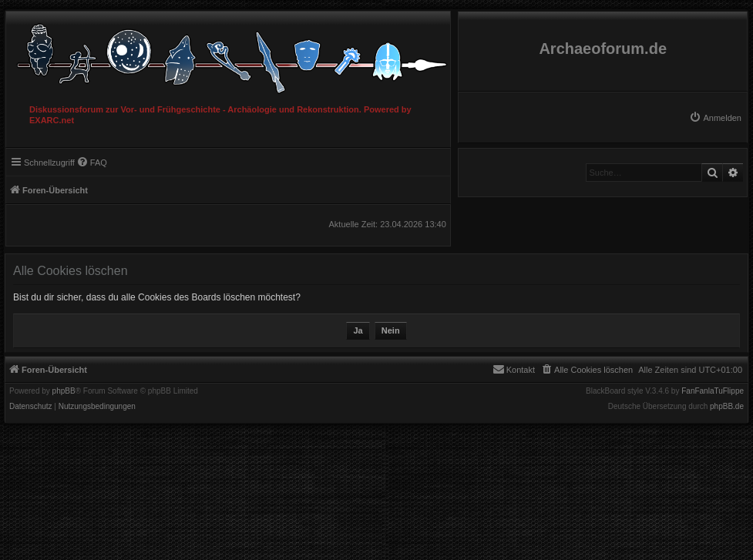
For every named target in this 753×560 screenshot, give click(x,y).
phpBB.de (727, 407)
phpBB (64, 391)
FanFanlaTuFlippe (713, 391)
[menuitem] (715, 118)
